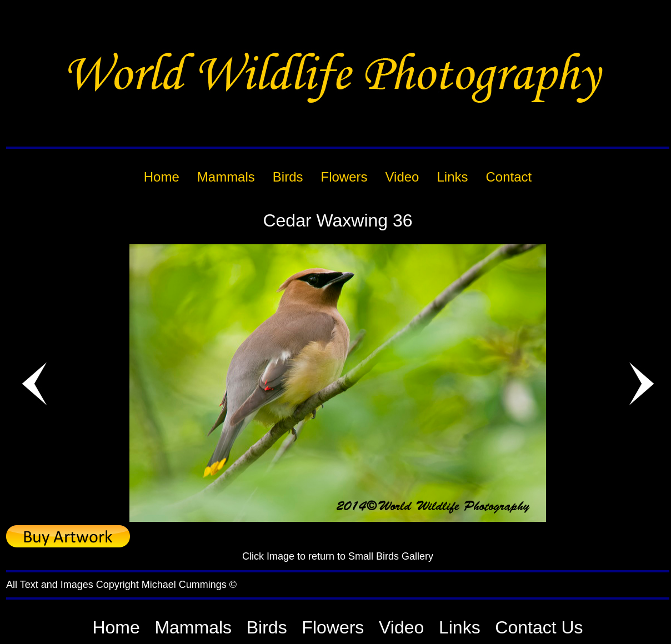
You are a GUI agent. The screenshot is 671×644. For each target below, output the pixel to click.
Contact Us (539, 627)
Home (116, 627)
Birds (267, 627)
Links (460, 627)
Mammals (193, 627)
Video (401, 627)
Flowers (333, 627)
